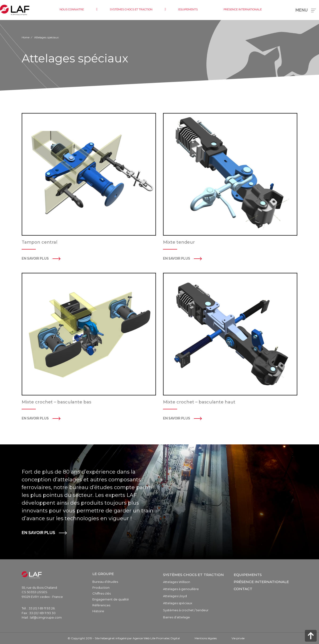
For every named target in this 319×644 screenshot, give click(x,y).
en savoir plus (177, 258)
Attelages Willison (177, 582)
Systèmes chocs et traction (193, 575)
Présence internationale (261, 582)
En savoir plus (35, 258)
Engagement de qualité (111, 599)
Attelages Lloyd (175, 596)
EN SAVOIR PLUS (38, 533)
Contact (243, 589)
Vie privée (238, 638)
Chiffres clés (102, 593)
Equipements (248, 575)
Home (26, 37)
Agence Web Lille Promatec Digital (156, 638)
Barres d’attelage (176, 617)
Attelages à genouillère (181, 589)
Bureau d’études (105, 582)
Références (101, 605)
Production (101, 588)
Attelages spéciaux (178, 603)
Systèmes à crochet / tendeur (186, 610)
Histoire (98, 611)
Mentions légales (206, 638)
